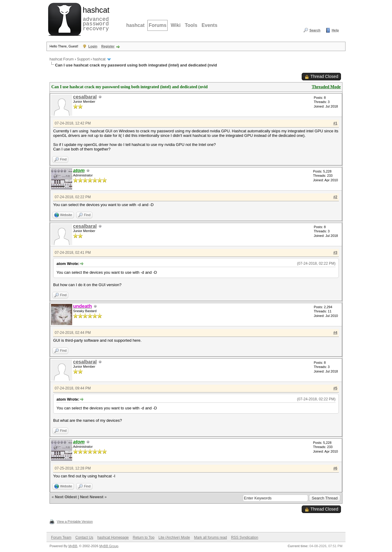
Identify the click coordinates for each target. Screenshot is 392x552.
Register (108, 46)
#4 (335, 333)
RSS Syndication (245, 537)
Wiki (176, 25)
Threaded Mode (326, 87)
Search (315, 30)
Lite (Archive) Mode (174, 537)
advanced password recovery (95, 18)
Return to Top (144, 537)
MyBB (73, 546)
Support (83, 59)
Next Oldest (66, 497)
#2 (335, 197)
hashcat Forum (62, 59)
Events (209, 25)
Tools (191, 25)
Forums (157, 25)
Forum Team (61, 537)
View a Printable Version (75, 521)
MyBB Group (109, 546)
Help (335, 30)
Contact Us (84, 537)
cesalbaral (85, 97)
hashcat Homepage (113, 537)
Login (93, 46)
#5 (335, 388)
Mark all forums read (210, 537)
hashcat (135, 25)
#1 (335, 123)
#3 (335, 253)
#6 (335, 468)
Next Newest (92, 497)
